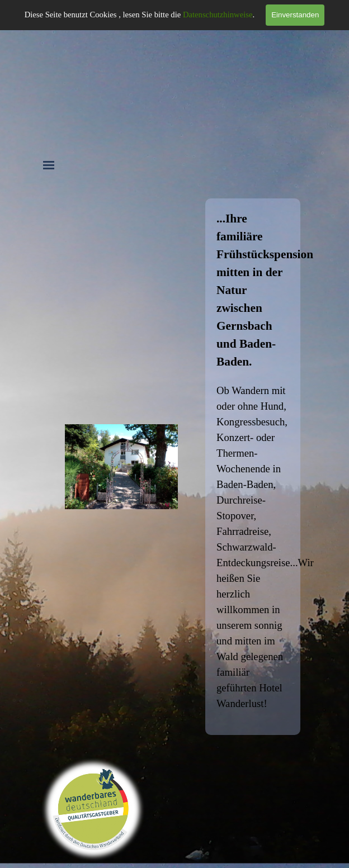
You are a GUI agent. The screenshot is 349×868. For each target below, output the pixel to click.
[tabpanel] (253, 467)
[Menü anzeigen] (49, 165)
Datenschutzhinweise (218, 15)
